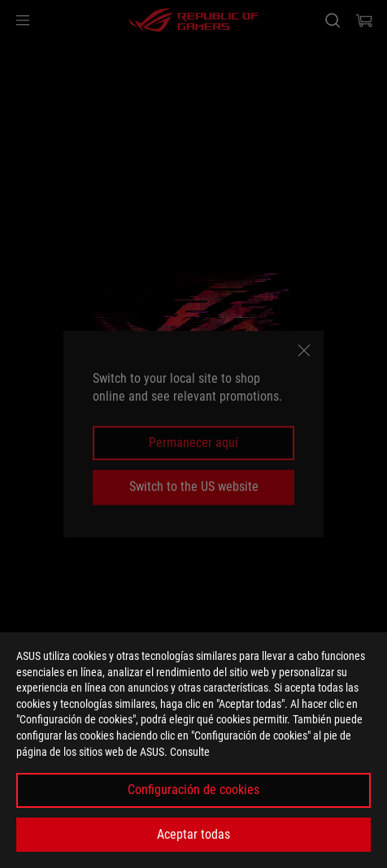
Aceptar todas (193, 834)
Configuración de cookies (193, 790)
